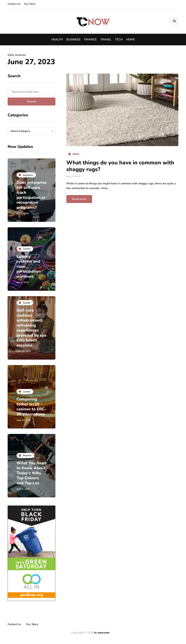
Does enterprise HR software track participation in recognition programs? (31, 195)
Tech (119, 40)
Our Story (30, 4)
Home (131, 40)
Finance (90, 40)
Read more (79, 199)
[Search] (32, 92)
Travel (106, 40)
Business (73, 40)
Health (57, 40)
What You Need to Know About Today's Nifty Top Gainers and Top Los (30, 471)
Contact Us (14, 4)
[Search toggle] (174, 21)
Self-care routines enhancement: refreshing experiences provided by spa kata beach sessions (31, 328)
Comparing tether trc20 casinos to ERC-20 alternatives (32, 407)
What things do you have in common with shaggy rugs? (120, 166)
